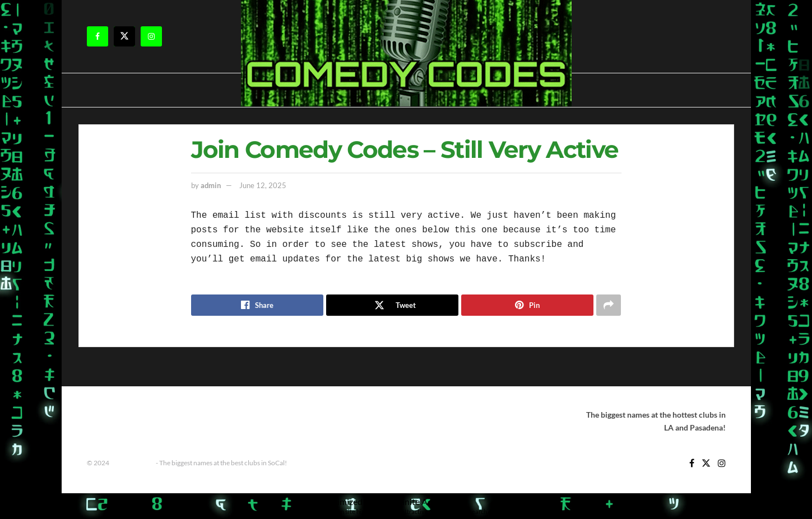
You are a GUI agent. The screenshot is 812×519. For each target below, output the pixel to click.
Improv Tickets (232, 415)
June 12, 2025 (263, 185)
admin (211, 185)
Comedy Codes (133, 463)
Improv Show (176, 415)
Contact (100, 415)
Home (134, 415)
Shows (278, 415)
